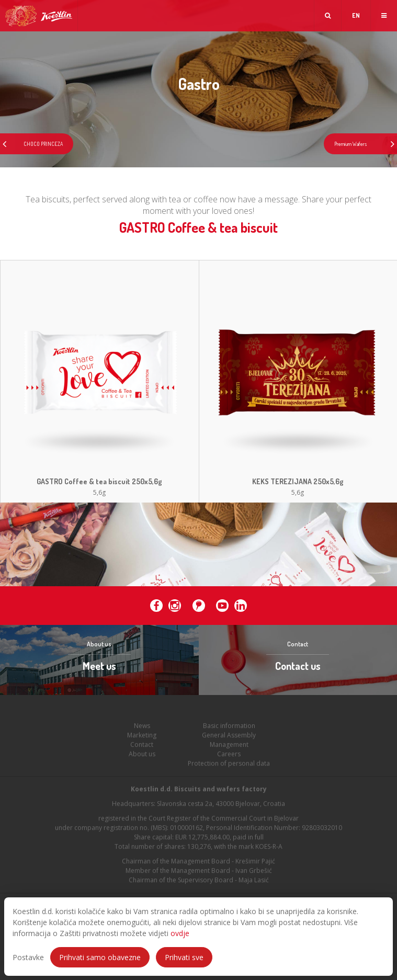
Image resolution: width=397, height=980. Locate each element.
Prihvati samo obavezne (100, 957)
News (142, 728)
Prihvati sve (184, 957)
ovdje (180, 933)
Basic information (229, 728)
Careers (229, 756)
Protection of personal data (229, 765)
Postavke (28, 957)
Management (229, 747)
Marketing (142, 737)
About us (142, 756)
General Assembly (229, 737)
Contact (142, 747)
